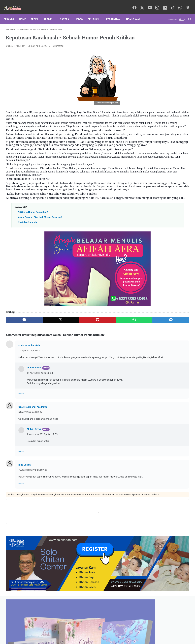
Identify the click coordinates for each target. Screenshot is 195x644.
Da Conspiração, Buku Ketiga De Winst (166, 99)
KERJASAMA (115, 14)
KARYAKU (172, 258)
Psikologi (174, 233)
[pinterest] (67, 356)
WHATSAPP (111, 632)
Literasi (149, 264)
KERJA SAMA (127, 632)
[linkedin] (164, 4)
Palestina (150, 282)
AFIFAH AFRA (34, 408)
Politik (166, 319)
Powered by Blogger (109, 639)
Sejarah (166, 264)
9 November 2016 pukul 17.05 (42, 474)
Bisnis (148, 270)
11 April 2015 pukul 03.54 (40, 413)
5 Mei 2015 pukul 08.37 (30, 452)
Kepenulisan (152, 239)
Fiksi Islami (173, 307)
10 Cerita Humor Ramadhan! (33, 249)
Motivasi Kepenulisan (156, 288)
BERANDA (47, 632)
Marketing (150, 276)
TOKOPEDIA (95, 632)
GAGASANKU (152, 233)
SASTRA (67, 14)
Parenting (171, 252)
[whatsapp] (179, 4)
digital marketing (174, 313)
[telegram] (116, 356)
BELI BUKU (96, 14)
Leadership (150, 313)
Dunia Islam (151, 294)
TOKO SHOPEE (78, 632)
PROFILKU (61, 632)
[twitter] (142, 4)
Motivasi (173, 239)
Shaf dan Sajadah (27, 259)
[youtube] (149, 4)
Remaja (180, 288)
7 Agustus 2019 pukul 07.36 (33, 510)
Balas (21, 434)
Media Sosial (151, 307)
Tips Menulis (171, 276)
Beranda (11, 14)
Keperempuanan (169, 270)
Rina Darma (25, 505)
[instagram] (157, 4)
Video (82, 14)
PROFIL (37, 14)
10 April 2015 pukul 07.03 (32, 387)
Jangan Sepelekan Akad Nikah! (162, 125)
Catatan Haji (168, 301)
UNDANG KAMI (135, 14)
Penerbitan (150, 319)
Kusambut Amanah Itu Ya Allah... (163, 110)
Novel (180, 319)
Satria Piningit (151, 331)
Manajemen (151, 252)
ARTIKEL (51, 14)
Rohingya (149, 325)
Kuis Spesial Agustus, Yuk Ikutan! (163, 104)
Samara (149, 245)
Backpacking (151, 258)
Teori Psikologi (174, 294)
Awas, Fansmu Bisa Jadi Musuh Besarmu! (40, 254)
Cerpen (148, 301)
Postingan (149, 396)
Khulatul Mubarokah (29, 382)
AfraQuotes (168, 325)
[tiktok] (172, 4)
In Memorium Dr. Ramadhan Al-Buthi (165, 141)
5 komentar (58, 51)
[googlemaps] (187, 4)
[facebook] (134, 4)
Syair (181, 264)
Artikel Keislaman (171, 245)
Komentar (149, 399)
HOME (25, 14)
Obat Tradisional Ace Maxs (33, 447)
